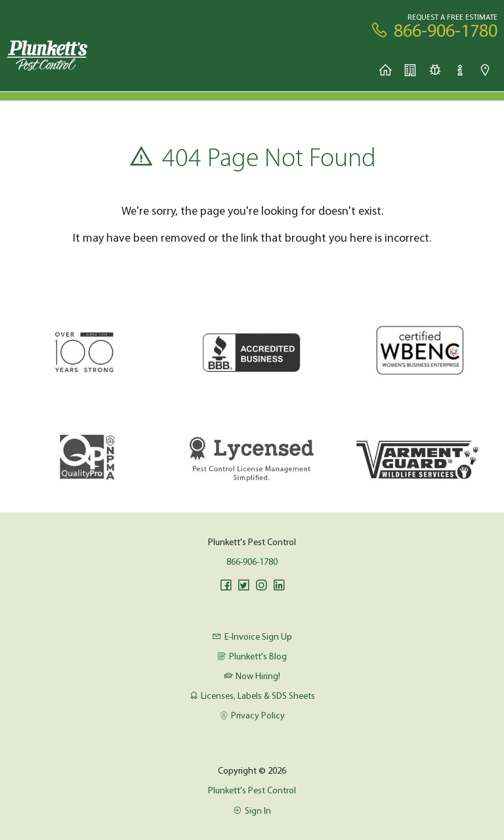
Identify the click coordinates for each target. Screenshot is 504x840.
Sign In (252, 810)
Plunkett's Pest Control (252, 790)
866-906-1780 (252, 562)
